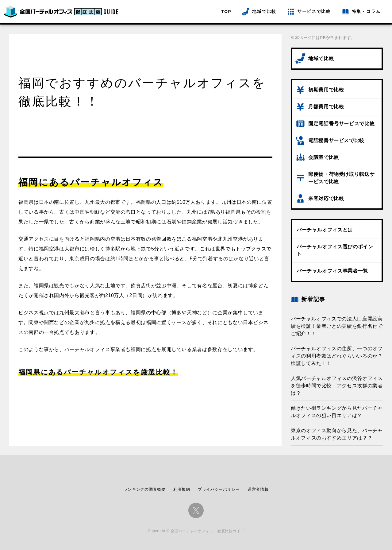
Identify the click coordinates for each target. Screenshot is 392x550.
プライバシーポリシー (219, 489)
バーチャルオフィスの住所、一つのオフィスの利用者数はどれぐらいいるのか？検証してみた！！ (337, 356)
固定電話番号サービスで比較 (341, 124)
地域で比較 (264, 12)
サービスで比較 (314, 12)
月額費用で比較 (326, 107)
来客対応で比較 (326, 198)
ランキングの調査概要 (144, 489)
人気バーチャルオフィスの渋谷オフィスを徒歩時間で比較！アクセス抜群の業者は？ (337, 386)
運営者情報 (258, 489)
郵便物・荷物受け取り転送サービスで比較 (341, 178)
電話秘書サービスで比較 (336, 140)
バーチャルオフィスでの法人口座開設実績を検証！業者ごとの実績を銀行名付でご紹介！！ (337, 326)
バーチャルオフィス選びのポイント (335, 250)
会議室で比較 (324, 157)
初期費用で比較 (326, 90)
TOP (227, 12)
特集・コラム (366, 12)
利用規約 (182, 489)
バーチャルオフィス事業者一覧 (332, 271)
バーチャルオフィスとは (325, 230)
